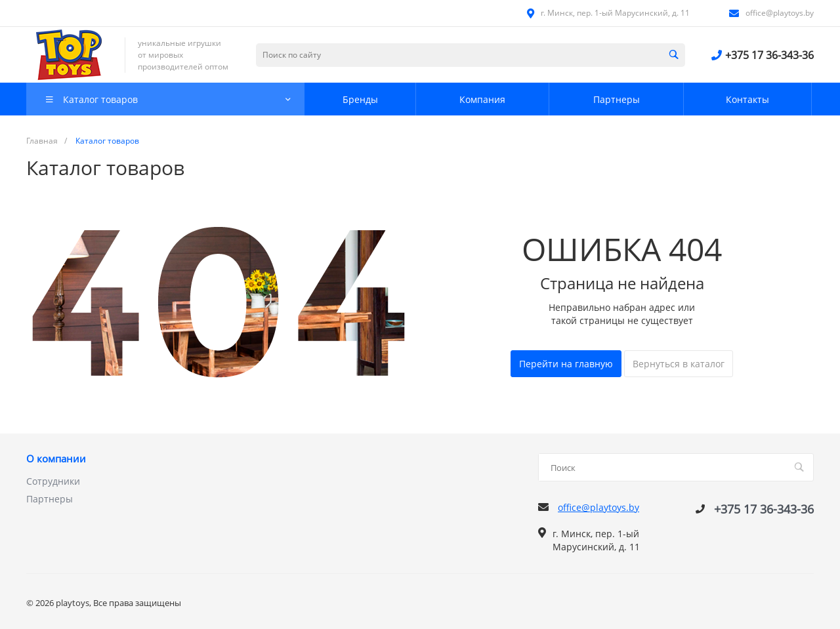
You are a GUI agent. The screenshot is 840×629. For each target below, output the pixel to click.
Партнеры (50, 499)
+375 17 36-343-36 (769, 55)
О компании (56, 459)
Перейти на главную (566, 364)
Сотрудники (53, 481)
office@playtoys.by (780, 13)
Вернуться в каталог (679, 364)
